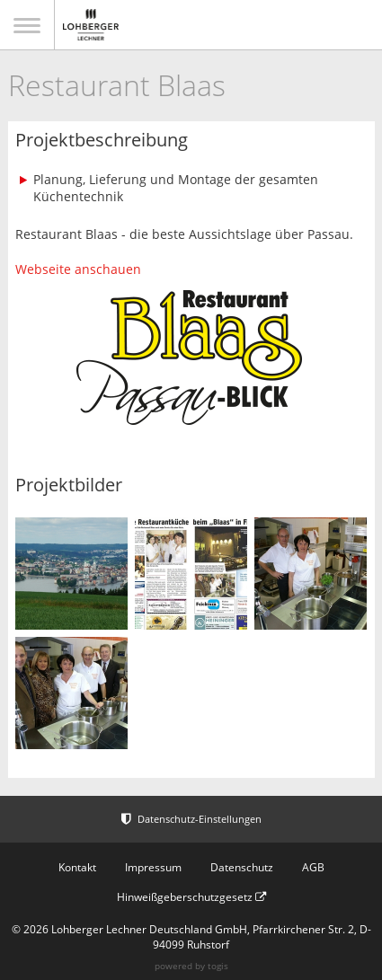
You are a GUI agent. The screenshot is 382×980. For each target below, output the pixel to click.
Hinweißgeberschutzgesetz (191, 897)
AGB (313, 867)
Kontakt (77, 867)
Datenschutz (242, 867)
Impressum (153, 867)
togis (218, 966)
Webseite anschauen (78, 269)
